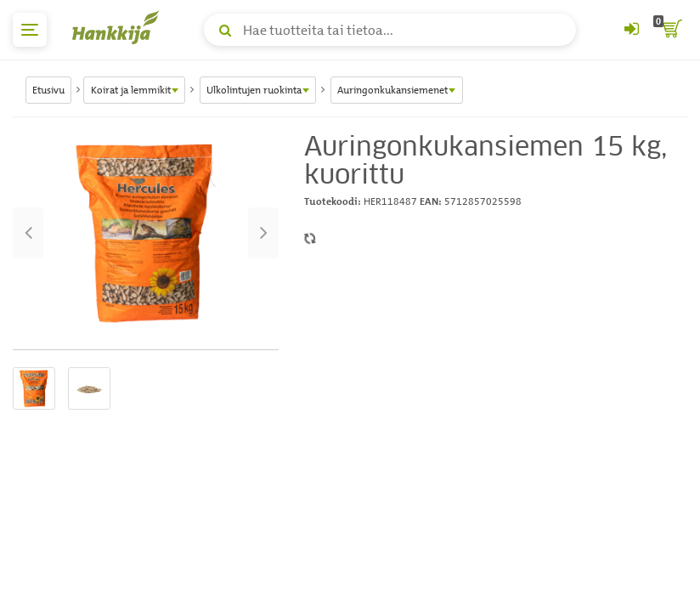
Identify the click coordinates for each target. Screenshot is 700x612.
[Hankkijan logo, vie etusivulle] (119, 27)
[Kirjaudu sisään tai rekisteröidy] (631, 30)
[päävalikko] (30, 30)
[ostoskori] (670, 30)
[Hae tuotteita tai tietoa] (390, 30)
